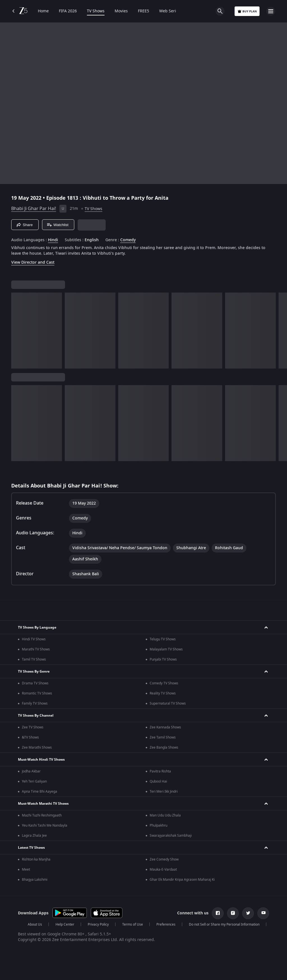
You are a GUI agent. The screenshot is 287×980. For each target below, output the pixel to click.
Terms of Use (133, 924)
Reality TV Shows (163, 693)
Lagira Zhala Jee (34, 836)
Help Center (65, 924)
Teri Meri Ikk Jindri (164, 792)
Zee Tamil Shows (163, 737)
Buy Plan (247, 11)
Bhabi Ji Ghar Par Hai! (34, 209)
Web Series (170, 11)
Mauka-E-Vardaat (163, 869)
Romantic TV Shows (37, 693)
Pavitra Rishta (160, 771)
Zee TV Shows (33, 727)
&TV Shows (30, 737)
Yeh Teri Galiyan (34, 781)
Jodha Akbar (31, 771)
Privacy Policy (98, 924)
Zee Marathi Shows (37, 747)
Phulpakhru (158, 825)
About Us (35, 924)
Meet (26, 869)
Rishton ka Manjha (36, 859)
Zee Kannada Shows (165, 727)
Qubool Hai (158, 781)
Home (43, 11)
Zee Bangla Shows (164, 747)
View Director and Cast (33, 262)
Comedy (128, 240)
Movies (121, 11)
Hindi (53, 240)
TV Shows (96, 11)
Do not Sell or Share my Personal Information (224, 924)
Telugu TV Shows (163, 639)
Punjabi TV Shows (163, 659)
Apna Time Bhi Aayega (40, 792)
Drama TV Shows (35, 683)
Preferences (166, 924)
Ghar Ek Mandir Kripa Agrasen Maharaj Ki (182, 880)
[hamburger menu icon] (271, 11)
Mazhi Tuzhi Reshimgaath (42, 815)
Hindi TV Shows (34, 639)
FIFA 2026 (68, 11)
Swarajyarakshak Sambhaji (171, 836)
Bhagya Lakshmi (35, 880)
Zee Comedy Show (164, 859)
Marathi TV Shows (36, 649)
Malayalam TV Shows (166, 649)
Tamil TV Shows (34, 659)
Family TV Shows (35, 703)
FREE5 (143, 11)
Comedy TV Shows (164, 683)
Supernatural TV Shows (168, 703)
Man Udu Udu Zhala (165, 815)
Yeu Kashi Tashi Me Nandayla (45, 825)
